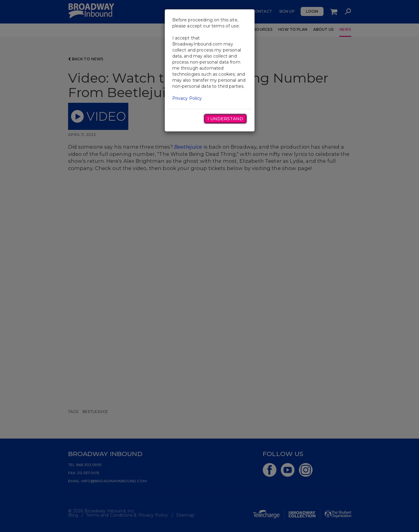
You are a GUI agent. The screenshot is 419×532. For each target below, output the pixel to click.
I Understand (225, 119)
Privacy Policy (187, 98)
